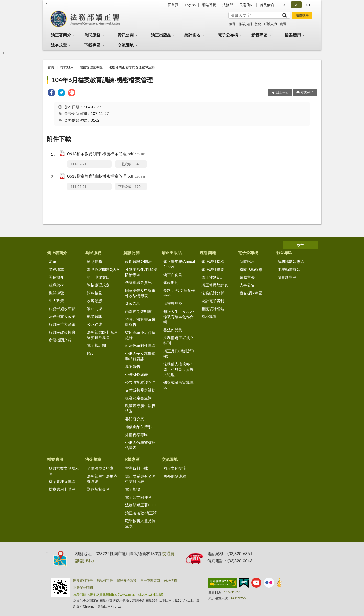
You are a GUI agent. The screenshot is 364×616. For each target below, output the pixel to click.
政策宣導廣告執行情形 (140, 408)
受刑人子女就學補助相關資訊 (140, 356)
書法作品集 (173, 330)
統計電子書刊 (213, 301)
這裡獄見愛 (173, 303)
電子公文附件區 (138, 497)
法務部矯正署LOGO (142, 505)
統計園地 (192, 35)
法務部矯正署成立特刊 (178, 340)
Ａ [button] (296, 5)
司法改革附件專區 (140, 345)
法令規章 (59, 45)
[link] (51, 93)
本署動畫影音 (289, 269)
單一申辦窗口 (98, 277)
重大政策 (56, 301)
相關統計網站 (213, 309)
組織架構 (56, 285)
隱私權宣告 (105, 580)
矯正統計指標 (213, 261)
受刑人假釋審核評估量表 (140, 445)
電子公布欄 (228, 35)
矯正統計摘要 (213, 269)
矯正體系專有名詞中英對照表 (140, 479)
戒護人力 (270, 24)
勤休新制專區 (98, 489)
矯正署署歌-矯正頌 (141, 513)
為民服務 (92, 35)
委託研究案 (135, 419)
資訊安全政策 (127, 580)
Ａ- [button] (285, 5)
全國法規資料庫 (100, 468)
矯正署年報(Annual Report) (179, 264)
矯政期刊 (171, 282)
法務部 (228, 5)
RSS (90, 353)
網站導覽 (209, 5)
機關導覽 (56, 293)
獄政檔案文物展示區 (64, 471)
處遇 (283, 24)
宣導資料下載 (136, 468)
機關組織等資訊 (138, 282)
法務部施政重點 (62, 309)
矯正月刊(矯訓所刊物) (179, 353)
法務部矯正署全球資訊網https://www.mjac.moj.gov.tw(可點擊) (118, 594)
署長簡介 (56, 277)
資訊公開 (126, 35)
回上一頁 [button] (282, 92)
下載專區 (92, 45)
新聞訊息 (247, 261)
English (190, 5)
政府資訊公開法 (138, 261)
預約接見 (95, 293)
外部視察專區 (136, 435)
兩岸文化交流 (175, 468)
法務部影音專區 (291, 261)
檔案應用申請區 (62, 489)
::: (47, 4)
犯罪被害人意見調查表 (140, 523)
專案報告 (133, 366)
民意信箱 (246, 5)
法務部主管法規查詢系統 (102, 479)
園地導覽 (209, 316)
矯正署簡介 (61, 35)
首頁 (51, 67)
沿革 (53, 261)
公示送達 (95, 324)
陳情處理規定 (98, 285)
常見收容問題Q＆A (103, 269)
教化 (258, 24)
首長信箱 (267, 5)
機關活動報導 (251, 269)
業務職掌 (56, 269)
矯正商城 (95, 309)
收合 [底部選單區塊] (300, 245)
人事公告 (247, 285)
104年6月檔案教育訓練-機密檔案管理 (102, 80)
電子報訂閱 (96, 345)
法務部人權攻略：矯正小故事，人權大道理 (178, 369)
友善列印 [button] (307, 92)
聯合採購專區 (251, 293)
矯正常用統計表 (215, 285)
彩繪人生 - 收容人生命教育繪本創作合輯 (180, 317)
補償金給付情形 (138, 427)
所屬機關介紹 (60, 340)
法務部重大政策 (62, 316)
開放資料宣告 (83, 580)
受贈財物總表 (136, 374)
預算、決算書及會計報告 (140, 322)
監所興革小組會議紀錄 (140, 335)
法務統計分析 (213, 293)
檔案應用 (293, 35)
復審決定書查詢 (138, 398)
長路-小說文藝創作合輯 (179, 293)
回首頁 (173, 5)
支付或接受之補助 (140, 390)
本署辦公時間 (83, 587)
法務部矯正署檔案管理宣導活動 (132, 67)
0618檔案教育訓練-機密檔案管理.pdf (106, 154)
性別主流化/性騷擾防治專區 (141, 272)
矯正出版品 (161, 35)
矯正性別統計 (213, 277)
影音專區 (259, 35)
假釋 (232, 24)
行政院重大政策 (62, 324)
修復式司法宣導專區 (178, 385)
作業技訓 (245, 24)
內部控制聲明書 (138, 311)
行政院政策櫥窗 (62, 332)
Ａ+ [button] (308, 5)
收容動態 (95, 301)
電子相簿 (133, 489)
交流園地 (126, 45)
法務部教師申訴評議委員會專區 (102, 335)
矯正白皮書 (173, 275)
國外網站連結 (175, 476)
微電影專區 (287, 277)
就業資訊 (95, 316)
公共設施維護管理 (140, 382)
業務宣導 (247, 277)
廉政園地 (133, 303)
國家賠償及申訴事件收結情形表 (140, 293)
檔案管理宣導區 (91, 67)
